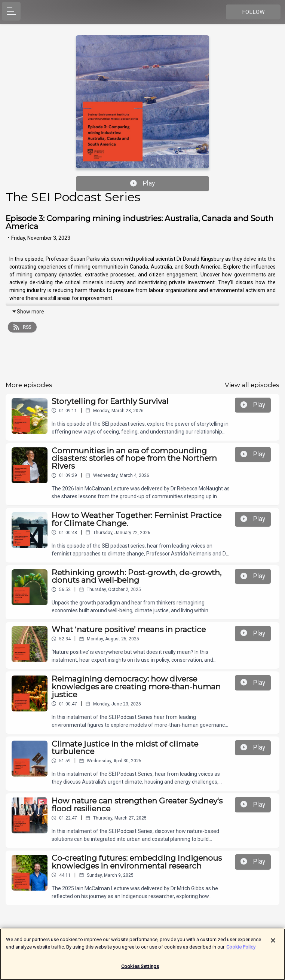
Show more (28, 312)
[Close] (273, 943)
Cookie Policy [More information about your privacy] (241, 949)
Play (142, 183)
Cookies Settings (140, 969)
